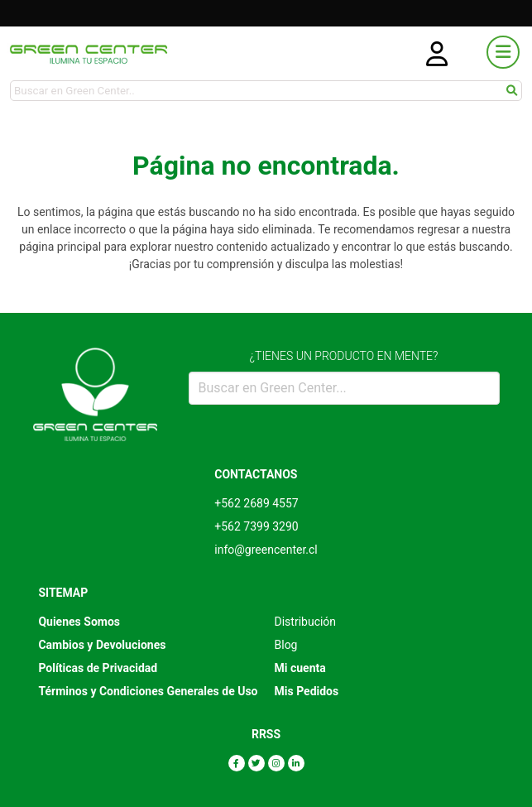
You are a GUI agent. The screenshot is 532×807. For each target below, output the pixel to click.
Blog (286, 645)
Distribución (306, 622)
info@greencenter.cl (266, 550)
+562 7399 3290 (256, 526)
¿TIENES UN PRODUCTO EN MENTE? (344, 356)
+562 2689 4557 (256, 503)
